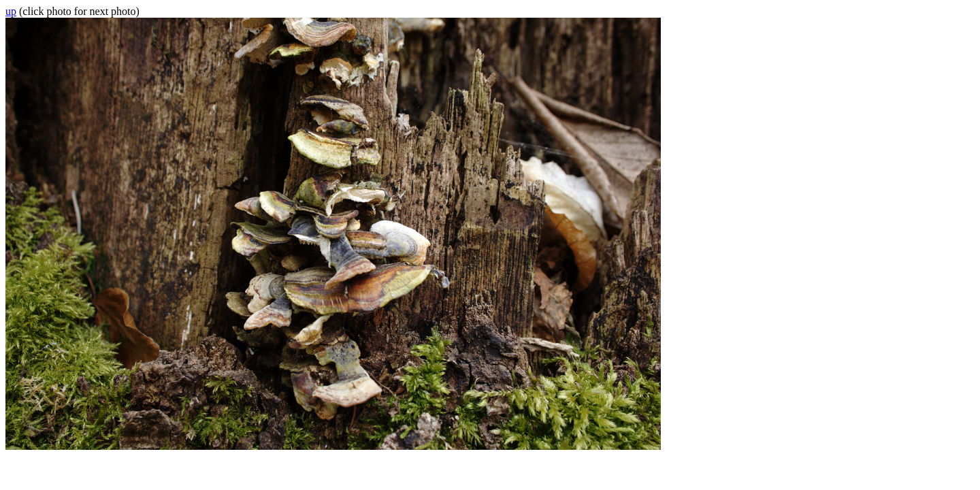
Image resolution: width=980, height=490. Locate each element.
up (11, 11)
